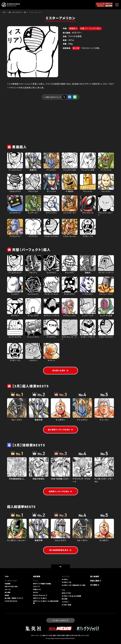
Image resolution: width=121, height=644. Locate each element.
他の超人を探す (61, 370)
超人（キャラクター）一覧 (17, 12)
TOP (4, 12)
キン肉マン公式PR (60, 620)
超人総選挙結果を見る (60, 550)
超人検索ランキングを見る (61, 430)
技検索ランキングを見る (60, 491)
